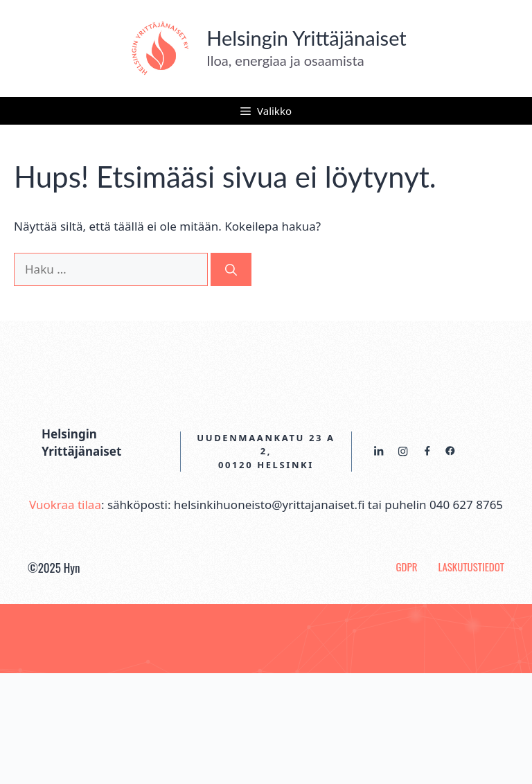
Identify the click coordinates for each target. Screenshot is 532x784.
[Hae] (231, 269)
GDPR (407, 567)
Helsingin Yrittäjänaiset (307, 38)
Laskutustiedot (471, 567)
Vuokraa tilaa (65, 505)
